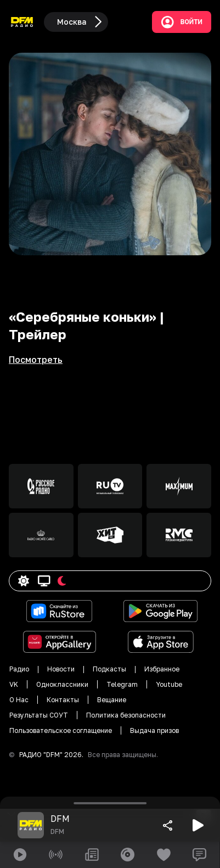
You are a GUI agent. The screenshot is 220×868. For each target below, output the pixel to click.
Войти (182, 22)
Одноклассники (62, 684)
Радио (19, 669)
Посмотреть (36, 360)
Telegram (122, 684)
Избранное (162, 669)
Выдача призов (154, 730)
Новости (61, 669)
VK (14, 684)
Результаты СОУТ (39, 715)
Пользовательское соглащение (61, 730)
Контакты (63, 700)
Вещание (112, 700)
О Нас (19, 700)
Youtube (169, 684)
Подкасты (109, 669)
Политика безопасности (126, 715)
